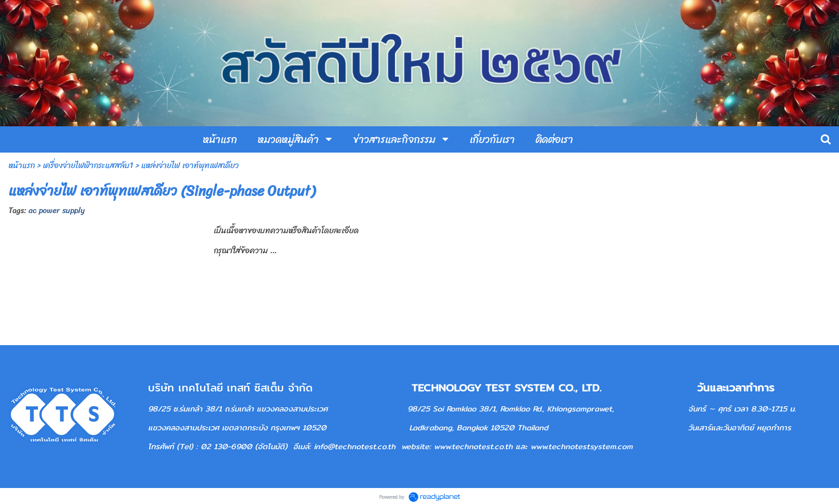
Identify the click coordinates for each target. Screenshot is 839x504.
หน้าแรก (22, 165)
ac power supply (57, 211)
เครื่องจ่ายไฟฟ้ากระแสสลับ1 (88, 165)
